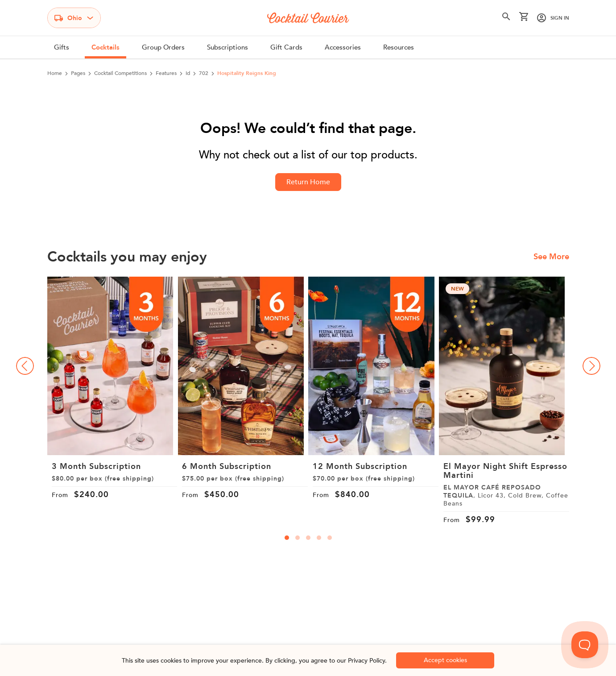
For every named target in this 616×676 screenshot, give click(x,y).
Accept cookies (445, 660)
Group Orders (163, 47)
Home (55, 73)
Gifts (62, 47)
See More (551, 257)
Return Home (308, 182)
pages (78, 73)
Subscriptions (227, 47)
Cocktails (105, 47)
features (166, 73)
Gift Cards (286, 47)
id (188, 73)
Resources (399, 47)
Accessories (343, 47)
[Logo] (308, 18)
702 (204, 73)
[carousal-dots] (287, 538)
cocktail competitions (120, 73)
